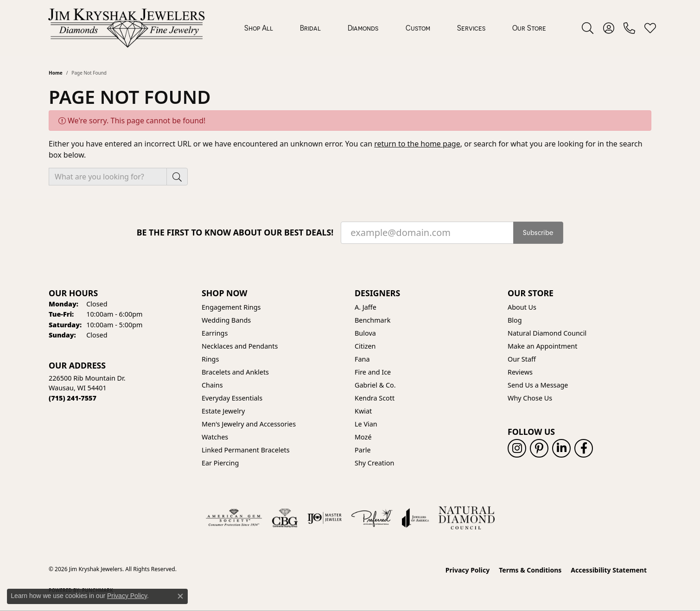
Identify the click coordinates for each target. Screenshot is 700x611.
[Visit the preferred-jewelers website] (372, 518)
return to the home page (417, 144)
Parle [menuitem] (363, 450)
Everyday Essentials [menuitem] (232, 398)
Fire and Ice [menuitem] (373, 372)
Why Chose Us (530, 398)
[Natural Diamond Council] (467, 518)
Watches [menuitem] (215, 437)
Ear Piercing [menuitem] (220, 463)
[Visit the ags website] (234, 518)
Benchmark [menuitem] (372, 320)
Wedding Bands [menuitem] (226, 320)
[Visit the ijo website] (325, 518)
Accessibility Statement (609, 570)
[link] (629, 28)
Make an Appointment (542, 346)
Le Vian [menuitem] (366, 424)
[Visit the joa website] (415, 518)
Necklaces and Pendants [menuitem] (240, 346)
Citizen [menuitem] (365, 346)
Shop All (259, 28)
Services (471, 28)
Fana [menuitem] (362, 359)
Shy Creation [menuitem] (374, 463)
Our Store (529, 28)
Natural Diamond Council (547, 333)
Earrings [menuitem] (215, 333)
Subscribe (538, 233)
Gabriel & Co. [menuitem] (375, 385)
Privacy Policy (468, 570)
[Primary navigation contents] (395, 28)
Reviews (520, 372)
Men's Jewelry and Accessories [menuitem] (249, 424)
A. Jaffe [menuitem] (366, 307)
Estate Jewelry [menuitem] (223, 411)
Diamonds (363, 28)
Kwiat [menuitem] (363, 411)
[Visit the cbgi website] (285, 518)
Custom (418, 28)
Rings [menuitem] (210, 359)
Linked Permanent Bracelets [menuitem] (246, 450)
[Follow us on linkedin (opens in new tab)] (561, 448)
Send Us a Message (538, 385)
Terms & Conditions (530, 570)
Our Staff (522, 359)
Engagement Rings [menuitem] (231, 307)
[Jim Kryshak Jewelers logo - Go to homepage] (126, 28)
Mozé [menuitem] (363, 437)
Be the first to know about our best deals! (235, 232)
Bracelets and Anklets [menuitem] (235, 372)
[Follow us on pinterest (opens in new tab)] (539, 448)
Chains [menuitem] (212, 385)
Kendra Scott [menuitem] (375, 398)
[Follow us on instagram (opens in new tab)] (517, 448)
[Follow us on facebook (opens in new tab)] (584, 448)
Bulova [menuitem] (365, 333)
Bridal (310, 28)
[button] (588, 28)
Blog (515, 320)
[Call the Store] (73, 398)
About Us (522, 307)
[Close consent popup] (180, 596)
